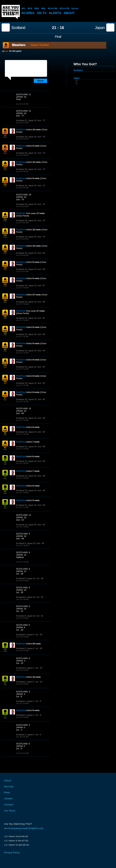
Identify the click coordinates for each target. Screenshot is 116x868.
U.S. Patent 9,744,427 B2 (16, 841)
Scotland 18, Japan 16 (26, 137)
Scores (28, 13)
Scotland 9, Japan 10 (26, 597)
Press (7, 793)
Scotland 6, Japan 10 (26, 616)
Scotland (18, 28)
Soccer (75, 8)
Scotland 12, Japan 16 (26, 447)
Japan (100, 28)
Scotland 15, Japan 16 (26, 237)
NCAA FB (64, 8)
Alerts (55, 13)
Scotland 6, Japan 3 (25, 668)
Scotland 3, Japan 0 (25, 735)
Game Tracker (40, 45)
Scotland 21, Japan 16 (26, 121)
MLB (30, 8)
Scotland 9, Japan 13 (26, 579)
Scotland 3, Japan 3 (25, 701)
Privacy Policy (12, 853)
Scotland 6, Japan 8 (25, 635)
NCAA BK (53, 8)
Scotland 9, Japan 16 (26, 543)
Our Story (10, 811)
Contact (9, 805)
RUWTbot (21, 130)
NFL (23, 8)
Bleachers (19, 45)
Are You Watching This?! (11, 12)
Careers (8, 799)
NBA (37, 8)
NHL (44, 8)
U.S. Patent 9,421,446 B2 (16, 836)
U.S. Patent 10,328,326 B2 (16, 845)
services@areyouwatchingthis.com (24, 828)
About (69, 13)
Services (9, 787)
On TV (42, 13)
